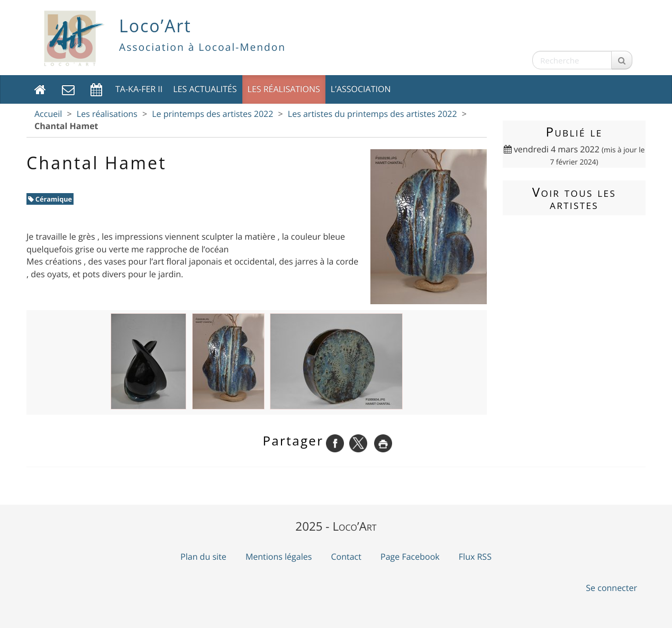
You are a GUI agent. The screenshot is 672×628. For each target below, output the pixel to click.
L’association (361, 89)
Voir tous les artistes (574, 198)
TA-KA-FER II (139, 89)
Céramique (50, 199)
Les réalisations (284, 89)
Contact (346, 557)
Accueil (48, 114)
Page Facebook (410, 557)
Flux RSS (475, 557)
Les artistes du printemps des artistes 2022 (373, 114)
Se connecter (611, 588)
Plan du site (203, 557)
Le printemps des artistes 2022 (212, 114)
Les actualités (205, 89)
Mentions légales (279, 557)
